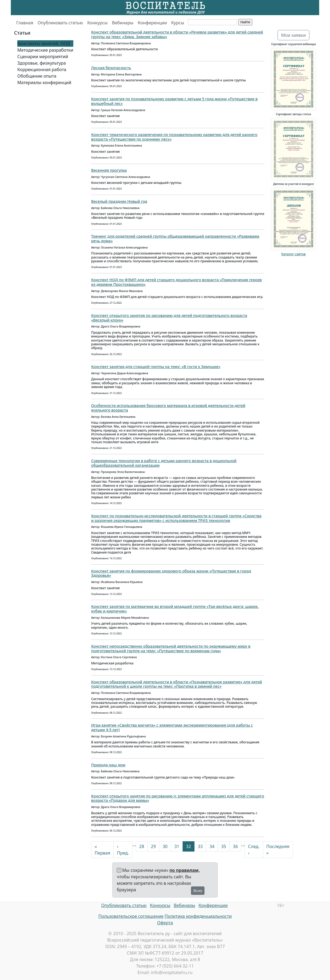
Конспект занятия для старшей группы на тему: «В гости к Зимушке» (156, 367)
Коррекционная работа (42, 69)
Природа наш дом (108, 765)
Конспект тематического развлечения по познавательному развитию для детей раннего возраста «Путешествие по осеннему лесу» (174, 137)
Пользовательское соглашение (131, 916)
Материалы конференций (44, 82)
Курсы (178, 23)
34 (212, 846)
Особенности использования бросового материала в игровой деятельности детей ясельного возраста (168, 408)
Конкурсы (98, 23)
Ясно (198, 891)
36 (235, 846)
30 (165, 846)
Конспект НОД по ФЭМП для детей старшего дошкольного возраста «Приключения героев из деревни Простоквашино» (176, 282)
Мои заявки (293, 35)
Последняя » (278, 850)
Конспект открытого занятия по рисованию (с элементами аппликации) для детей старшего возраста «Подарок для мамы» (178, 798)
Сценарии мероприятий (43, 57)
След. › (254, 850)
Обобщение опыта (37, 76)
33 (200, 846)
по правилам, (184, 870)
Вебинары (123, 23)
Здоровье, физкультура (42, 63)
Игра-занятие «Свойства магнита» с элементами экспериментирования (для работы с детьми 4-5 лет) (172, 727)
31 (177, 846)
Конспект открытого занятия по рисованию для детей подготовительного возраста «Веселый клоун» (169, 318)
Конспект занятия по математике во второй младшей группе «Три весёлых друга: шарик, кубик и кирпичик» (175, 609)
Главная (25, 23)
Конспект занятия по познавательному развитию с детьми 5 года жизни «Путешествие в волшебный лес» (174, 101)
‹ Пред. (123, 850)
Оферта (165, 923)
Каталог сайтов (293, 254)
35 (224, 846)
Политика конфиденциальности (198, 916)
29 (153, 846)
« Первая (102, 850)
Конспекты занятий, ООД (44, 44)
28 (142, 846)
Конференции (152, 23)
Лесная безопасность (111, 68)
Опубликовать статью (60, 23)
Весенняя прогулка (109, 170)
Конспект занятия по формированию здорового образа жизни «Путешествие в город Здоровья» (171, 573)
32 (189, 846)
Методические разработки (45, 50)
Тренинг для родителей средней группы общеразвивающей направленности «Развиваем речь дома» (175, 239)
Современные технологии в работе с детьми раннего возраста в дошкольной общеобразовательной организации (164, 463)
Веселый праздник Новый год (119, 201)
